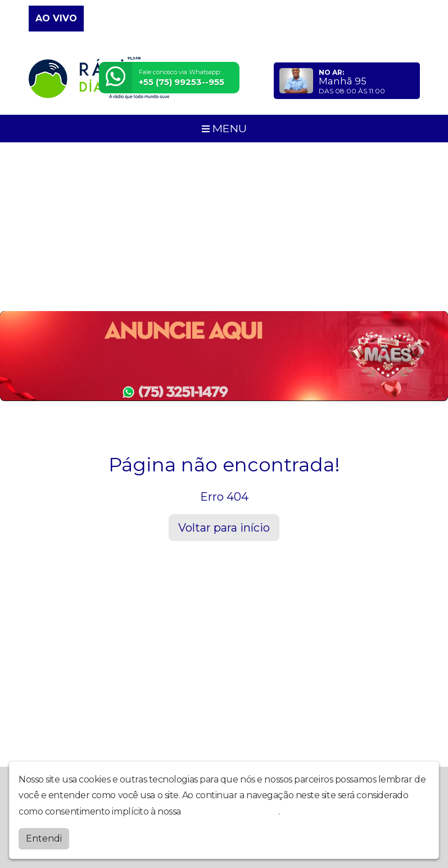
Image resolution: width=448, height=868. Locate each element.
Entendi (44, 838)
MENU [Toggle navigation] (224, 128)
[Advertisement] (224, 227)
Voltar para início (224, 528)
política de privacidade (230, 811)
